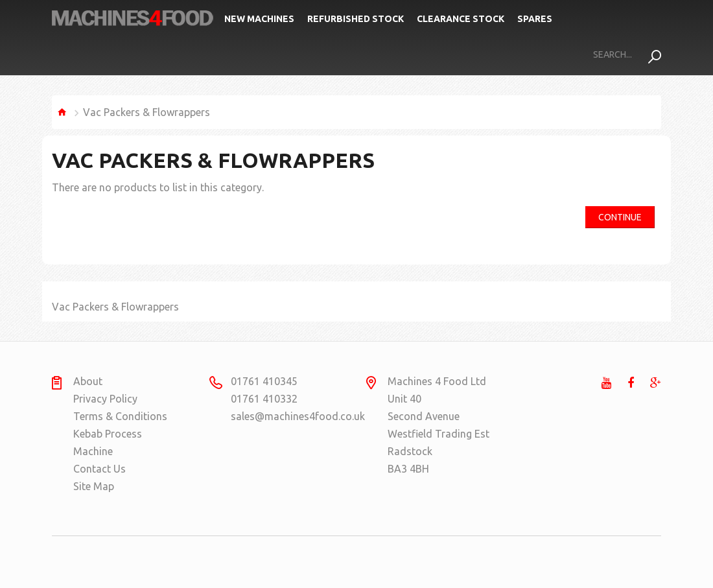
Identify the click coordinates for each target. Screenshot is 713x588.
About (88, 381)
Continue (620, 217)
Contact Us (99, 469)
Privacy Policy (105, 399)
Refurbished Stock (356, 19)
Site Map (94, 486)
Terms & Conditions (120, 416)
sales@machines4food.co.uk (281, 416)
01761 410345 (264, 381)
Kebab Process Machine (108, 442)
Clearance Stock (461, 19)
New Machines (259, 19)
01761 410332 (264, 399)
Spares (535, 19)
